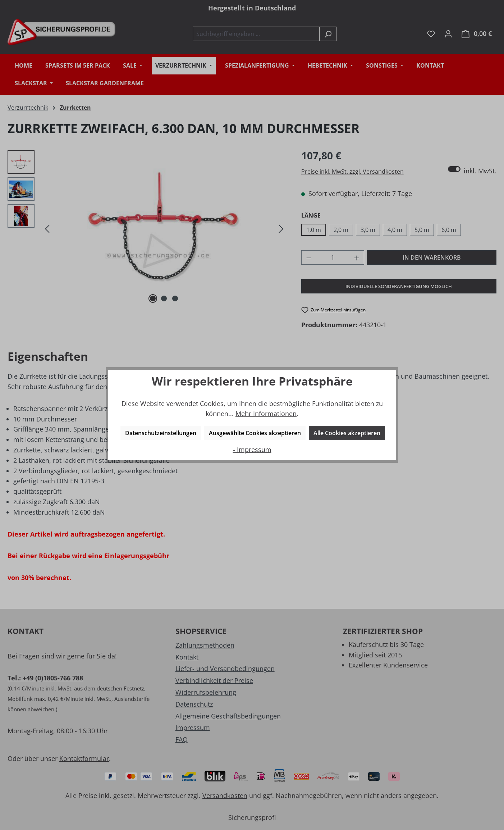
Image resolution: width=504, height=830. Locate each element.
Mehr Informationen (266, 414)
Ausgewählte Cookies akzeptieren (255, 433)
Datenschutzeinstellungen (161, 433)
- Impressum (252, 450)
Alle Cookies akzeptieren (347, 433)
